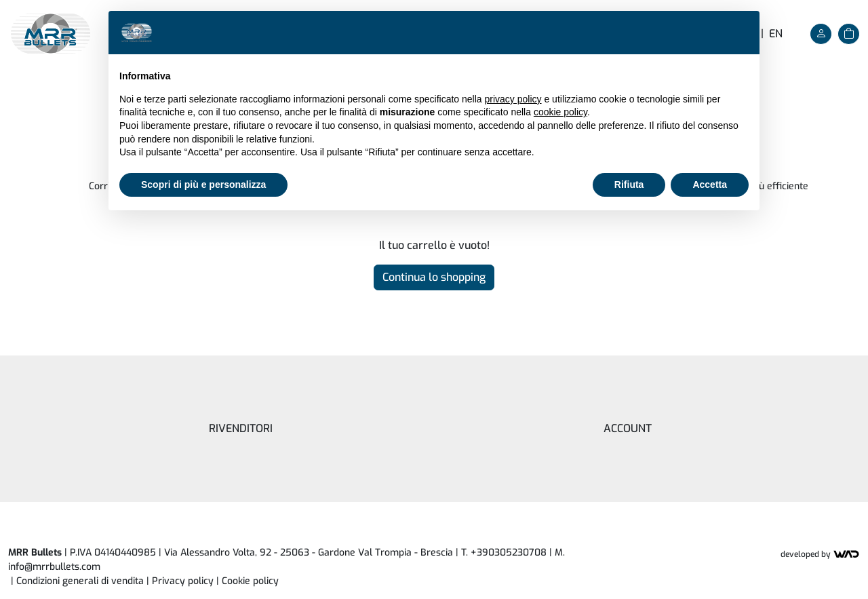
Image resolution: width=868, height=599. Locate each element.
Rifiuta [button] (629, 185)
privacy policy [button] (513, 99)
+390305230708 (509, 553)
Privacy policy (183, 581)
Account (628, 428)
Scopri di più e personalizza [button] (203, 185)
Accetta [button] (710, 185)
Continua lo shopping (434, 277)
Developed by (820, 554)
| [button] (248, 581)
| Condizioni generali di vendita (77, 581)
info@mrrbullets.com (54, 567)
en (776, 34)
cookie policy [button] (560, 112)
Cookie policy (250, 581)
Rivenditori (241, 428)
